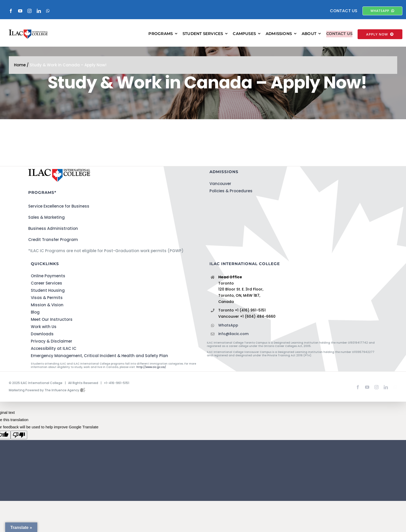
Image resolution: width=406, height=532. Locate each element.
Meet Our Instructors (52, 326)
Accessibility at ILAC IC (54, 355)
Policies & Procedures (231, 197)
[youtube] (20, 11)
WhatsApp (228, 331)
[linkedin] (39, 11)
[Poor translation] (19, 441)
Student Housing (48, 297)
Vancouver (220, 190)
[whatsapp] (48, 11)
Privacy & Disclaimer (52, 347)
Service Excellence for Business (59, 213)
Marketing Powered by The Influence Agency (47, 396)
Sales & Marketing (46, 224)
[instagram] (30, 11)
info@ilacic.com (233, 340)
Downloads (42, 340)
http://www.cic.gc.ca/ (151, 373)
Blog (35, 318)
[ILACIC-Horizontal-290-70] (28, 35)
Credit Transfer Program (53, 246)
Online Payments (48, 282)
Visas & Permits (47, 304)
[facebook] (11, 11)
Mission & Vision (47, 311)
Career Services (46, 289)
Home (20, 71)
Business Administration (53, 235)
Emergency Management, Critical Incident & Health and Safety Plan (99, 362)
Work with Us (44, 333)
